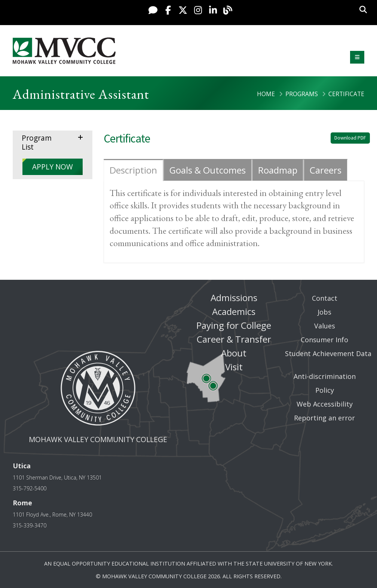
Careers (326, 170)
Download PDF (350, 138)
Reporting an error (324, 418)
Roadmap (278, 170)
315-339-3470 (30, 525)
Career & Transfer (234, 339)
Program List (37, 142)
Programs (302, 94)
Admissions (234, 298)
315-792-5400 (30, 488)
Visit (234, 367)
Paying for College (234, 325)
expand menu (82, 137)
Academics (234, 311)
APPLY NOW (53, 167)
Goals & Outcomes (208, 170)
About (234, 353)
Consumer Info (324, 340)
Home (266, 94)
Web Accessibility (325, 404)
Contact (325, 298)
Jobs (324, 312)
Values (325, 326)
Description (133, 170)
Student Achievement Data (328, 353)
